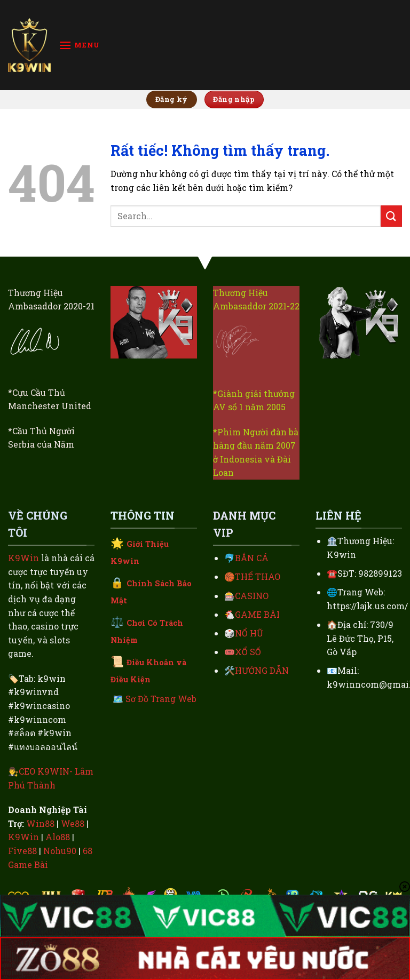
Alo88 (58, 837)
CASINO (252, 596)
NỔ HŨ (249, 633)
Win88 (40, 823)
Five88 (22, 851)
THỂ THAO (258, 576)
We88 (73, 823)
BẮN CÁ (252, 558)
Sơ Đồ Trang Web (161, 699)
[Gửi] (391, 216)
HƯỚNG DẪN (262, 670)
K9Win (23, 558)
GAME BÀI (257, 614)
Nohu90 (60, 851)
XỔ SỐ (248, 652)
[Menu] (79, 45)
